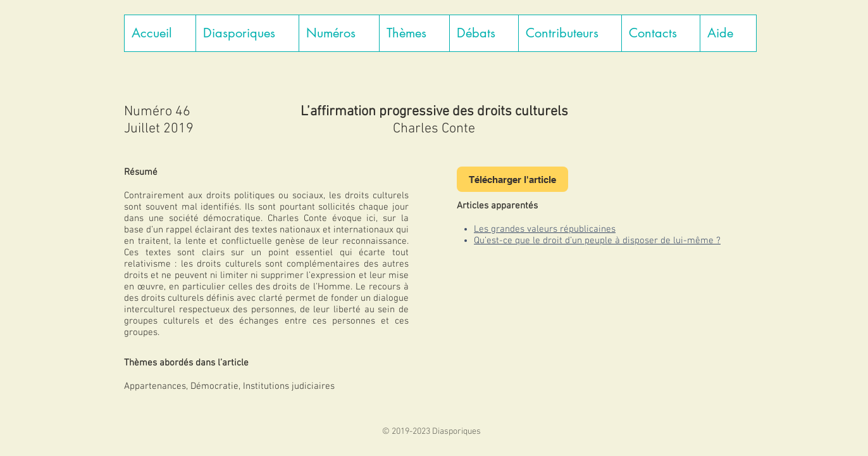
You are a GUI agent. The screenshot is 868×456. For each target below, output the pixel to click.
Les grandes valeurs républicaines (545, 229)
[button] (247, 33)
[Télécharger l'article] (512, 179)
